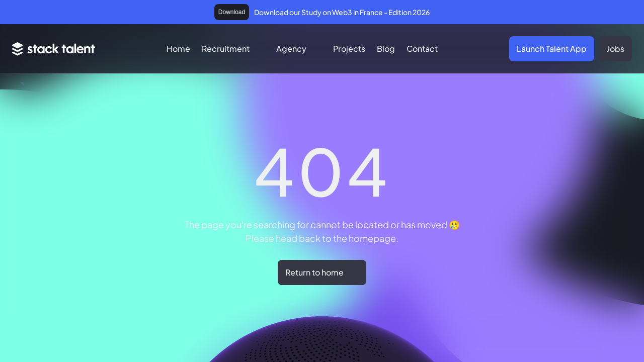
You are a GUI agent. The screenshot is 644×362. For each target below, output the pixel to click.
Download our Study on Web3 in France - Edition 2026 (342, 12)
